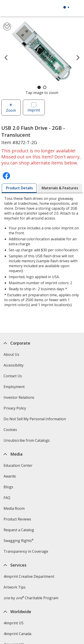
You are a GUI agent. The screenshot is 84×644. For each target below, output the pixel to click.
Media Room (14, 508)
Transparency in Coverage (26, 553)
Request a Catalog (19, 530)
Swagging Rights (18, 541)
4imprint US (14, 623)
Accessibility (14, 365)
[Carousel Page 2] (45, 87)
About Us (11, 354)
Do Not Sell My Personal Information (35, 420)
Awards (10, 476)
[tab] (19, 188)
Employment (14, 387)
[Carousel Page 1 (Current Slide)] (39, 87)
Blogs (8, 487)
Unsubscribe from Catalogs (27, 442)
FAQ (7, 498)
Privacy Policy (15, 410)
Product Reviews (17, 519)
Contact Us (13, 376)
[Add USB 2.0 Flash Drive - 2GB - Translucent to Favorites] (7, 27)
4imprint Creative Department (29, 576)
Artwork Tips (15, 587)
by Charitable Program (31, 598)
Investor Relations (19, 399)
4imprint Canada (17, 634)
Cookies (11, 431)
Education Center (18, 465)
